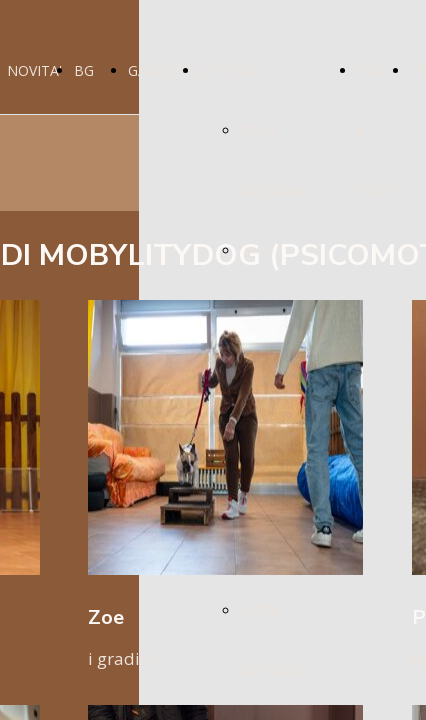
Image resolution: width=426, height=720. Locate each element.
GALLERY (158, 70)
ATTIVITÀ (230, 70)
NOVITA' (34, 70)
